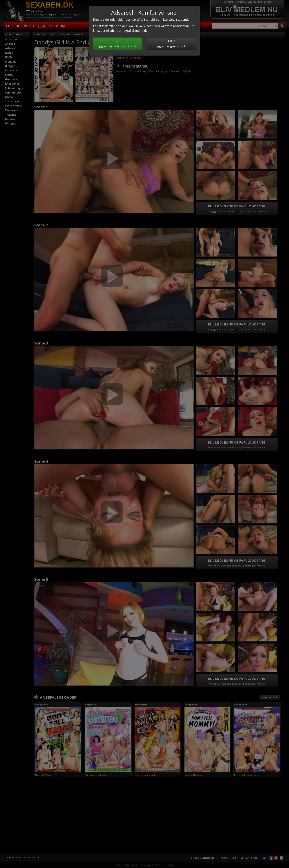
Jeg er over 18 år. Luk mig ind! (117, 43)
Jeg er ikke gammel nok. (172, 43)
